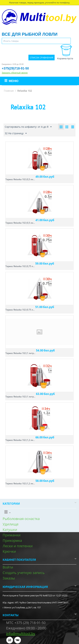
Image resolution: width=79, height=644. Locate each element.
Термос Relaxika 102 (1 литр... (20, 353)
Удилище (11, 524)
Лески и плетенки (18, 546)
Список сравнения (42, 58)
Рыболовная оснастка (21, 519)
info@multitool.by (21, 634)
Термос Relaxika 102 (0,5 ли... (20, 179)
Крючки (9, 551)
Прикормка (12, 540)
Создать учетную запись (24, 573)
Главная (9, 91)
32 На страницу (16, 133)
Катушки (10, 530)
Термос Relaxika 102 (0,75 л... (20, 266)
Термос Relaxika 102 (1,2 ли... (20, 440)
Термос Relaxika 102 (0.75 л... (20, 310)
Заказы (9, 578)
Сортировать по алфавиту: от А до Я (28, 127)
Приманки (12, 535)
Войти (8, 567)
